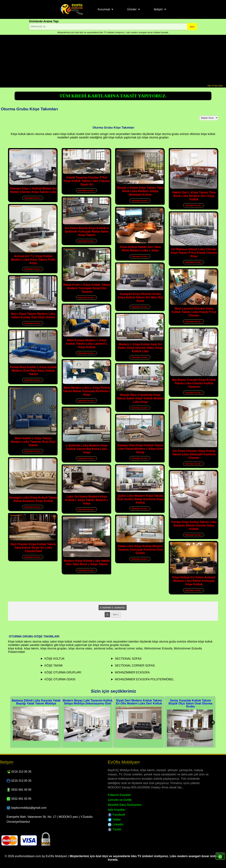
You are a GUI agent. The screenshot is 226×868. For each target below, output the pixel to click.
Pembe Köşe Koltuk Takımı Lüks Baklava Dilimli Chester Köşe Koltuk (194, 525)
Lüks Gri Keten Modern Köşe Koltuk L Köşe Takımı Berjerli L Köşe (87, 500)
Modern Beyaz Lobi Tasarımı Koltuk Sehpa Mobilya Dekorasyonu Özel (88, 702)
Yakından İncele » (33, 198)
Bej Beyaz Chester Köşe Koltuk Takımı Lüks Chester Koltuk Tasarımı (194, 383)
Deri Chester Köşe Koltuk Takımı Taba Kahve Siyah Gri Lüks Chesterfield (33, 548)
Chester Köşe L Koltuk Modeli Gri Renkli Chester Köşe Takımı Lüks (33, 190)
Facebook (116, 815)
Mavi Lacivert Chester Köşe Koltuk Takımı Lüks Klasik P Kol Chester (194, 312)
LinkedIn (116, 824)
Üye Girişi (218, 86)
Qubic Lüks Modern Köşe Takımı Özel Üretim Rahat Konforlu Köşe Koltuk (140, 499)
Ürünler (132, 9)
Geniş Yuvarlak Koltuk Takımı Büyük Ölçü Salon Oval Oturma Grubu (190, 703)
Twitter (114, 820)
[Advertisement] (113, 60)
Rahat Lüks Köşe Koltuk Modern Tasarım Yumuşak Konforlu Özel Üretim (140, 550)
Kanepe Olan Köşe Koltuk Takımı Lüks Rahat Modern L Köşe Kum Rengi (140, 449)
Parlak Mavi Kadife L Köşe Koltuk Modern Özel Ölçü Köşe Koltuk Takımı (33, 371)
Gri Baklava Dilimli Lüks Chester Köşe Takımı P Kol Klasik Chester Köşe (194, 253)
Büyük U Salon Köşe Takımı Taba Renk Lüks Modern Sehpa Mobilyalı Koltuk (140, 191)
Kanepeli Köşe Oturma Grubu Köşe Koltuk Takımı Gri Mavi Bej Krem (140, 297)
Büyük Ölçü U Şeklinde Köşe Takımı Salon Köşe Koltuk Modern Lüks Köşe (140, 398)
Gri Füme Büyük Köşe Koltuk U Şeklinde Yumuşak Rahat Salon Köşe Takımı (87, 232)
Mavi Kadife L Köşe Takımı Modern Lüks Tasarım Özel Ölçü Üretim (33, 442)
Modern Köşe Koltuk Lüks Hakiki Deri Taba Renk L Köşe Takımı (87, 562)
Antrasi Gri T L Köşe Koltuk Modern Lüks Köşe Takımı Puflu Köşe (33, 260)
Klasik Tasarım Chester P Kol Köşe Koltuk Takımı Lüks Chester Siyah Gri (87, 181)
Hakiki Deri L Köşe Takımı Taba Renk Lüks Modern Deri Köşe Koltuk (194, 196)
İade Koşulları (117, 810)
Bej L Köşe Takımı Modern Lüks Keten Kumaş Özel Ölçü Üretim (33, 316)
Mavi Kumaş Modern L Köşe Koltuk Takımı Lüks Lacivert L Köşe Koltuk (87, 344)
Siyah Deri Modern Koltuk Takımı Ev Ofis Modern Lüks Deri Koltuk (139, 702)
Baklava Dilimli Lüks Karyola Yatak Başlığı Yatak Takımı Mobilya (36, 702)
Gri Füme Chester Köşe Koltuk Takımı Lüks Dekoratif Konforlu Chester (194, 454)
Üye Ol (211, 86)
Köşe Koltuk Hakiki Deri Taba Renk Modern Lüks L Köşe (140, 249)
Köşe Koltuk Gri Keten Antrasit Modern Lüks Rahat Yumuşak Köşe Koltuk (194, 581)
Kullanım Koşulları (119, 795)
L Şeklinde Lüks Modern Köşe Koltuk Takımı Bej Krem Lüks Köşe (87, 449)
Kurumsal (104, 9)
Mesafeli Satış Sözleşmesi (125, 805)
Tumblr (115, 829)
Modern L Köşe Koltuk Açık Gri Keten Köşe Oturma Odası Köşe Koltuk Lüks (140, 348)
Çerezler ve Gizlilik (120, 800)
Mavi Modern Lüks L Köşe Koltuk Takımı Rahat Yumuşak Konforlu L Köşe (87, 391)
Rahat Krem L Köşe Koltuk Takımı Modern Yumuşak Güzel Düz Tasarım (87, 288)
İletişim (158, 9)
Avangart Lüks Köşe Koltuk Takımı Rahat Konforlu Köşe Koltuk (33, 499)
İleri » (116, 615)
